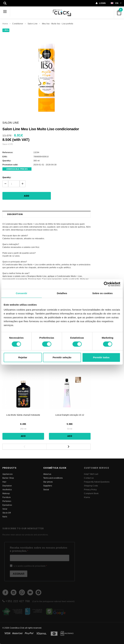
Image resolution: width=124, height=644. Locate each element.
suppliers (48, 486)
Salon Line (33, 24)
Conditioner (18, 24)
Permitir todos (101, 357)
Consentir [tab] (22, 293)
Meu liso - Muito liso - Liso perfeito (58, 24)
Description (15, 214)
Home (5, 24)
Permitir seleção (62, 357)
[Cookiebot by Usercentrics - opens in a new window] (106, 284)
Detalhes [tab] (62, 293)
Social (46, 490)
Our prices (48, 482)
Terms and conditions (53, 478)
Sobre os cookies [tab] (103, 293)
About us (47, 474)
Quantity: (7, 177)
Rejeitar (23, 357)
